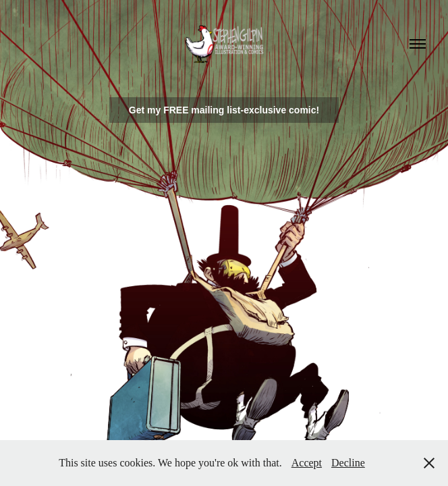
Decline (348, 463)
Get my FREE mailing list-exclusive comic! (224, 110)
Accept (307, 463)
